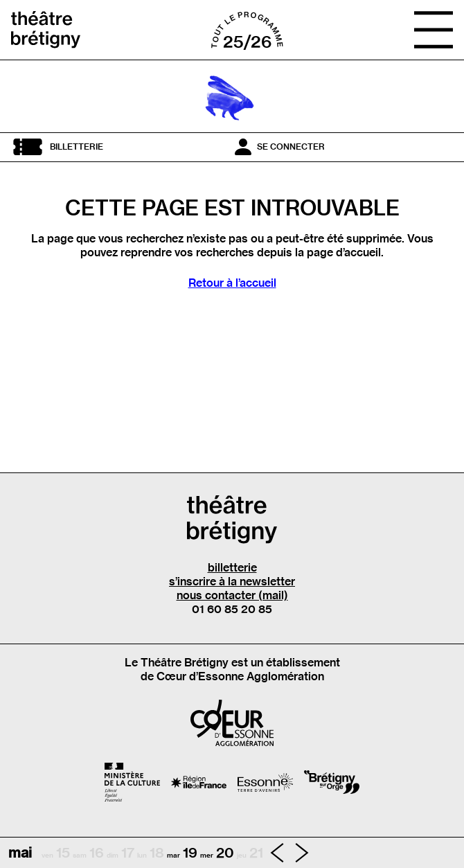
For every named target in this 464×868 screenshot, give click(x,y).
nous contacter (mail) (232, 595)
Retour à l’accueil (232, 283)
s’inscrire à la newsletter (232, 581)
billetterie (232, 567)
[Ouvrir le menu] (434, 30)
